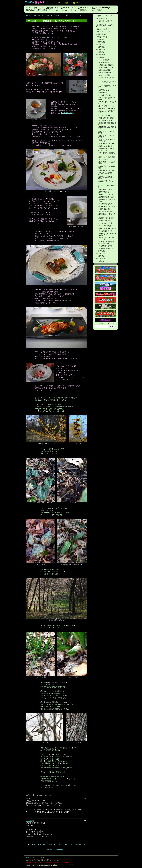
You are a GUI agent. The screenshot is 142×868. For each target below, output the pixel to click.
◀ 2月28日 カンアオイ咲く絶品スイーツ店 (44, 844)
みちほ (28, 799)
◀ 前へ (68, 15)
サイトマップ (41, 858)
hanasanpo (30, 821)
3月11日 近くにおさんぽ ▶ (74, 844)
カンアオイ (44, 451)
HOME (28, 15)
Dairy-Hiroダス (38, 15)
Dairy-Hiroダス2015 (53, 15)
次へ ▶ (82, 15)
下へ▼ (75, 15)
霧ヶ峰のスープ (66, 113)
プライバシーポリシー (31, 858)
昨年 (35, 48)
